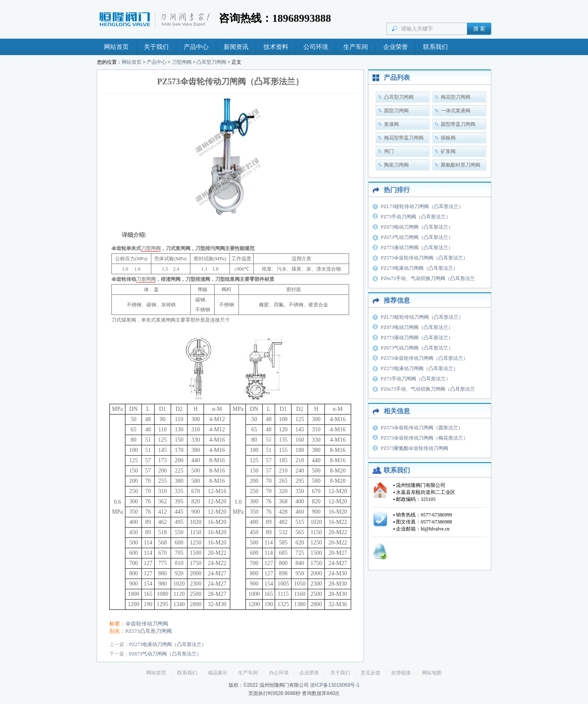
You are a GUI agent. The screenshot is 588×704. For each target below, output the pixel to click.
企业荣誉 (396, 47)
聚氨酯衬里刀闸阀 (461, 165)
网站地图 (432, 673)
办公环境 (279, 673)
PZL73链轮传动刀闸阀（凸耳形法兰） (422, 206)
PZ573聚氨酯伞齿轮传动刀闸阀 (414, 448)
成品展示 (218, 673)
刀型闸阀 (182, 62)
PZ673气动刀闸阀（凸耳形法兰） (165, 654)
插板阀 (448, 138)
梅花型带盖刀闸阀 (404, 138)
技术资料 (276, 47)
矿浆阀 (448, 151)
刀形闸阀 (146, 279)
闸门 (389, 151)
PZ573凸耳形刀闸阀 (149, 631)
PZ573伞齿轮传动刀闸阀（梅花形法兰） (424, 438)
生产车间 (356, 47)
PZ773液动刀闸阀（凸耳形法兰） (417, 248)
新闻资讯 (236, 47)
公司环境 (316, 47)
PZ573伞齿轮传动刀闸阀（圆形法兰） (422, 428)
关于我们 (156, 47)
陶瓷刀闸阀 (396, 165)
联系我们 (435, 47)
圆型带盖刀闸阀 (458, 124)
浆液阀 (391, 124)
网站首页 (116, 47)
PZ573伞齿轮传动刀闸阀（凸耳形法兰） (424, 258)
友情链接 (401, 673)
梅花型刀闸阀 (456, 97)
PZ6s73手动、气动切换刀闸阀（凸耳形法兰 (428, 278)
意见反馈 (370, 673)
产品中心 (196, 47)
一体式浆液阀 (456, 111)
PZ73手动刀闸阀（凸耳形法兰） (416, 217)
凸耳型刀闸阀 (211, 62)
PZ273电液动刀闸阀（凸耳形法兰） (168, 644)
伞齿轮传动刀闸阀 (147, 624)
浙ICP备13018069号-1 (335, 685)
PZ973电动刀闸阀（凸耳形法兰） (417, 227)
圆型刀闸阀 (396, 111)
